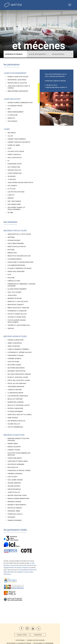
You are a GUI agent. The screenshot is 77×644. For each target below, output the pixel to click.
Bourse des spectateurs (45, 632)
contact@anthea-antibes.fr (58, 638)
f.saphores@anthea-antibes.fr (56, 89)
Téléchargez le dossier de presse (27, 635)
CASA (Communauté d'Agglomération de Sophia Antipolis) (18, 563)
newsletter (47, 628)
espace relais (30, 628)
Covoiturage (28, 632)
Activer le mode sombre (39, 641)
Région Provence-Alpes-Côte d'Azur (17, 569)
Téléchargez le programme (52, 635)
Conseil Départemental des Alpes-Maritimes (18, 567)
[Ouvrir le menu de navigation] (70, 5)
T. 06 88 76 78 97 (51, 87)
